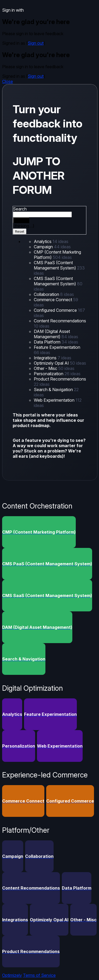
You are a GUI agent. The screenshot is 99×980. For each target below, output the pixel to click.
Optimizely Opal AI (52, 363)
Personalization (49, 374)
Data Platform (48, 342)
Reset (20, 231)
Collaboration (47, 294)
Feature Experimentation (57, 347)
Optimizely (12, 975)
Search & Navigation (54, 390)
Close (8, 81)
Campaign (44, 247)
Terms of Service (39, 975)
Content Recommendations (60, 321)
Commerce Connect (53, 300)
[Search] (21, 220)
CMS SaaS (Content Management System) (55, 281)
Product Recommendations (60, 379)
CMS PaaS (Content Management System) (55, 265)
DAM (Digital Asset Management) (52, 334)
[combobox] (42, 214)
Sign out (36, 43)
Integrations (46, 358)
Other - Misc (46, 368)
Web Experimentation (55, 400)
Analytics (43, 241)
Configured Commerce (56, 310)
